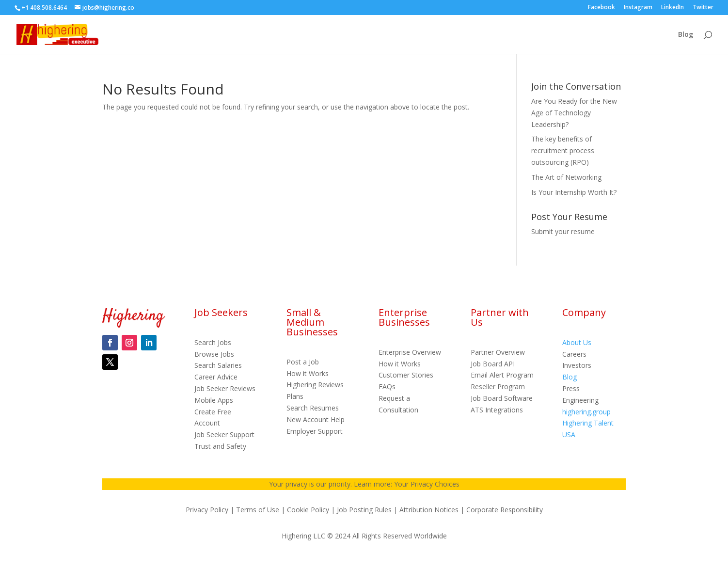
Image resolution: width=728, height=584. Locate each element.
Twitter (703, 8)
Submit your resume (563, 231)
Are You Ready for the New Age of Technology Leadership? (574, 113)
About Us (577, 342)
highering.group (586, 412)
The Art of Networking (566, 177)
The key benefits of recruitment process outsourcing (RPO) (563, 150)
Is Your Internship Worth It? (574, 192)
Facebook (601, 8)
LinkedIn (673, 8)
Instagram (638, 8)
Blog (686, 35)
